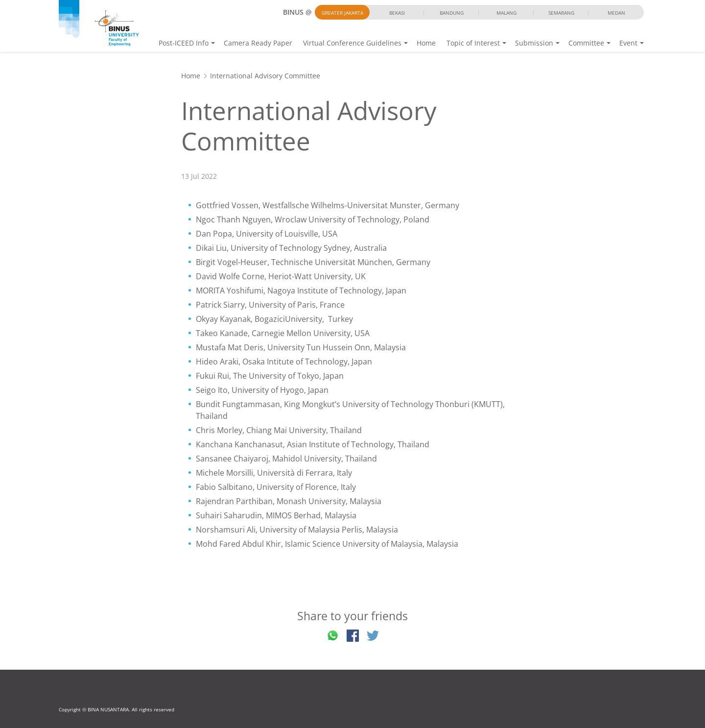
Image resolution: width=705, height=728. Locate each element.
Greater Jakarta (342, 13)
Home (426, 43)
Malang (506, 13)
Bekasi (397, 13)
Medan (616, 13)
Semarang (561, 13)
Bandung (452, 13)
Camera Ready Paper (258, 43)
